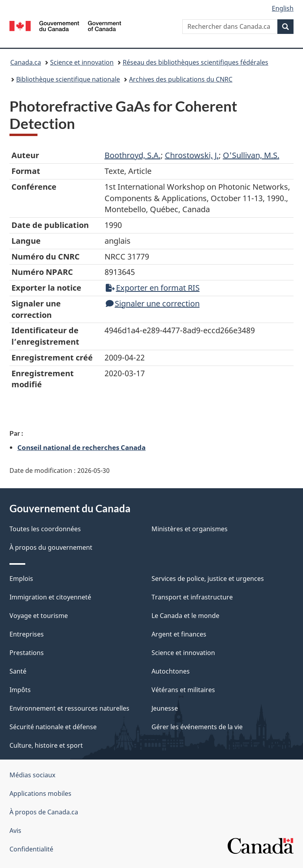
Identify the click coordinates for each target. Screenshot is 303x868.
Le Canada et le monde (185, 616)
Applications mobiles (40, 793)
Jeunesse (165, 708)
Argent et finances (179, 634)
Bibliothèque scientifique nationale (68, 79)
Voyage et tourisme (39, 616)
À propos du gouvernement (51, 547)
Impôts (20, 690)
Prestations (27, 653)
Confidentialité (31, 849)
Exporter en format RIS (153, 288)
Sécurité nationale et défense (53, 727)
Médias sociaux (32, 775)
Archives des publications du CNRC (181, 79)
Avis (15, 831)
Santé (18, 671)
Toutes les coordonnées (45, 529)
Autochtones (171, 671)
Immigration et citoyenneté (50, 597)
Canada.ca (26, 62)
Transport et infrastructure (192, 597)
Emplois (21, 579)
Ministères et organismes (190, 529)
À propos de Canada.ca (44, 812)
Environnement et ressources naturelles (69, 708)
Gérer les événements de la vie (197, 727)
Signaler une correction (153, 303)
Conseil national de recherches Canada (81, 447)
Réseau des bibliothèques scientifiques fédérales (195, 62)
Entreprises (27, 634)
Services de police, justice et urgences (208, 579)
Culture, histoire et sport (46, 745)
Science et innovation (82, 62)
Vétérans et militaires (183, 690)
